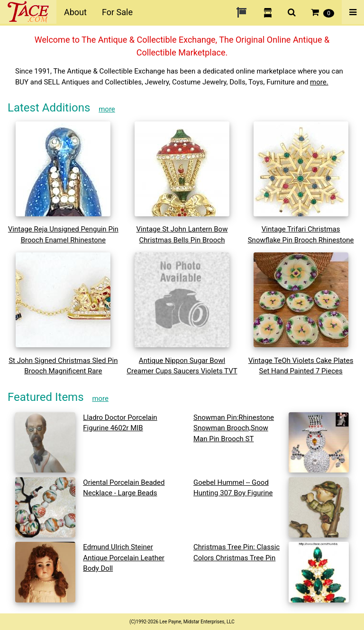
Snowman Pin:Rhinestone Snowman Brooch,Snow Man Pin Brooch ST (234, 428)
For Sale (117, 12)
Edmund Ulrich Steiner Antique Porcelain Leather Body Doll (124, 558)
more (107, 109)
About (75, 12)
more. (319, 82)
